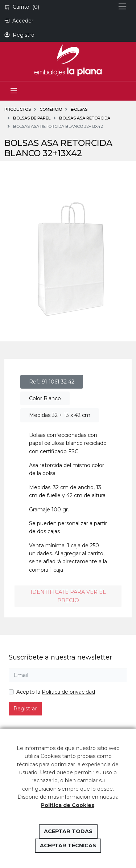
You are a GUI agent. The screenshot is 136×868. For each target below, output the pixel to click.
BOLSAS (79, 109)
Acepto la (56, 692)
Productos (18, 109)
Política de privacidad (68, 692)
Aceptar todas (68, 831)
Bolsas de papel (32, 118)
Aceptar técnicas (68, 845)
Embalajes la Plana (68, 60)
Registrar (25, 709)
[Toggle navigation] (14, 91)
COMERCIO (51, 109)
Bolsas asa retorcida (85, 118)
